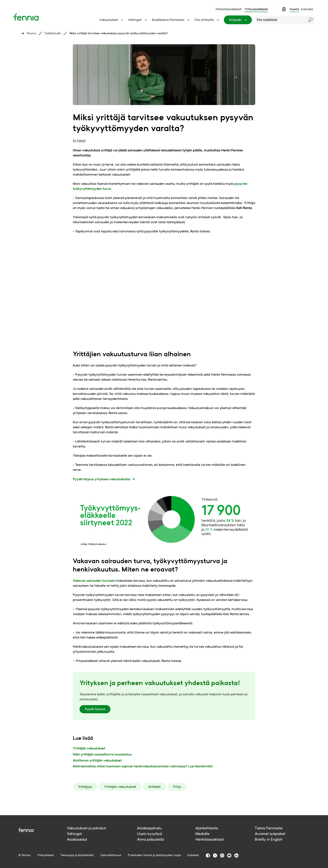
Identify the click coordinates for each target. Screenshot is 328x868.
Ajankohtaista (207, 828)
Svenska (307, 9)
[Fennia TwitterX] (215, 855)
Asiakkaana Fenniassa (171, 20)
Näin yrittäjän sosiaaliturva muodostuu (102, 754)
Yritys (177, 787)
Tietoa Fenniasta (269, 828)
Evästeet (193, 855)
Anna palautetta (151, 839)
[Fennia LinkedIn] (236, 855)
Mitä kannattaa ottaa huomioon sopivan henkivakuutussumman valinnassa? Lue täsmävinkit (143, 766)
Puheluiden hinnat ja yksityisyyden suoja (154, 855)
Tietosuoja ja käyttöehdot (77, 855)
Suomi (294, 9)
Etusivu (31, 33)
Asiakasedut (77, 839)
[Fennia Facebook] (208, 855)
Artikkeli (154, 787)
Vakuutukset (112, 20)
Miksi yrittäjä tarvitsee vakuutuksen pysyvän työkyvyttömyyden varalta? (119, 33)
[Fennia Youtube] (229, 855)
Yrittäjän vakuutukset (89, 748)
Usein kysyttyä (149, 834)
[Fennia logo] (43, 830)
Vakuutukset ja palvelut (86, 828)
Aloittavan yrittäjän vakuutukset (97, 760)
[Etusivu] (26, 17)
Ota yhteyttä (207, 20)
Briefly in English (269, 839)
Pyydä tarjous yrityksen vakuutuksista (104, 479)
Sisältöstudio (53, 33)
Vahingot (138, 20)
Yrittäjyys (85, 787)
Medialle (202, 834)
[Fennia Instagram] (222, 855)
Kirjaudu (239, 20)
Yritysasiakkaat (256, 9)
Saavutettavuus (111, 855)
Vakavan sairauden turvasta (94, 581)
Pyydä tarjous (95, 709)
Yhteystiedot (45, 855)
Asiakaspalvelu (149, 828)
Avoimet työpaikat (270, 834)
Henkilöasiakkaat (229, 9)
